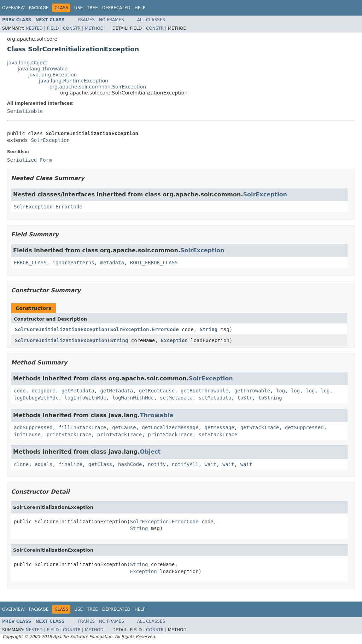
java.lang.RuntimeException (74, 81)
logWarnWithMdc (133, 398)
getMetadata (78, 391)
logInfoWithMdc (85, 398)
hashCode (130, 464)
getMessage (219, 427)
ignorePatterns (74, 263)
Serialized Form (29, 160)
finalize (70, 464)
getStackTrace (260, 427)
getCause (124, 427)
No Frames (112, 20)
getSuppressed (304, 427)
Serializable (25, 111)
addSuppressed (33, 427)
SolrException (50, 140)
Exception (174, 340)
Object (150, 452)
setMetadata (176, 398)
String (209, 329)
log (281, 391)
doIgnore (44, 391)
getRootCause (157, 391)
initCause (27, 435)
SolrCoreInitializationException (61, 329)
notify (157, 464)
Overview (13, 8)
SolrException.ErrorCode (48, 207)
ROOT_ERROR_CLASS (154, 263)
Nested (34, 28)
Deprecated (116, 8)
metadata (112, 263)
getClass (100, 464)
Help (140, 8)
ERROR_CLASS (30, 263)
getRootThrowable (205, 391)
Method (94, 28)
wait (211, 464)
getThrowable (252, 391)
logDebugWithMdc (36, 398)
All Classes (151, 20)
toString (270, 398)
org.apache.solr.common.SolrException (98, 87)
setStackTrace (218, 435)
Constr (72, 28)
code (20, 391)
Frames (86, 20)
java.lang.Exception (52, 75)
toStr (245, 398)
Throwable (157, 415)
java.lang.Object (27, 63)
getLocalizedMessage (170, 427)
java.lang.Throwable (43, 69)
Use (78, 8)
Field (53, 28)
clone (21, 464)
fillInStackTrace (82, 427)
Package (39, 8)
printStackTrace (69, 435)
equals (44, 464)
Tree (92, 8)
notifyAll (185, 464)
